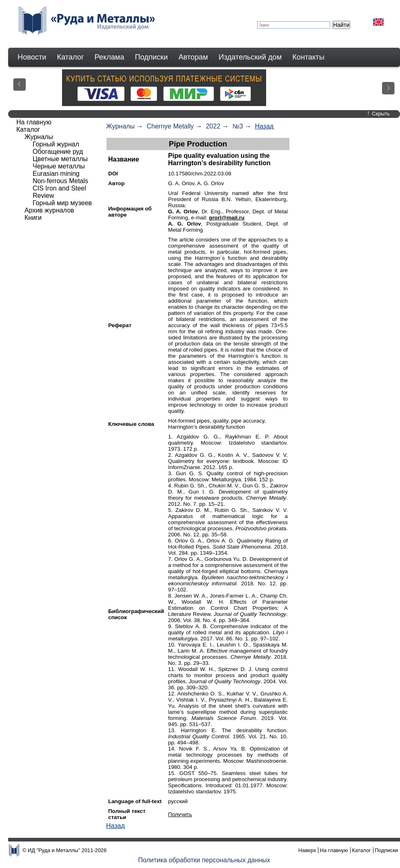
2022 (213, 126)
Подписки (152, 57)
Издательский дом (250, 57)
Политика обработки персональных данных (204, 860)
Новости (32, 57)
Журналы (120, 126)
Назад (264, 126)
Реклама (110, 57)
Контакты (308, 57)
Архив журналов (49, 210)
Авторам (193, 57)
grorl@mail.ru (227, 218)
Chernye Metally (170, 126)
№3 (238, 126)
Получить (180, 814)
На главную (34, 122)
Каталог (70, 57)
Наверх (307, 850)
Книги (33, 218)
